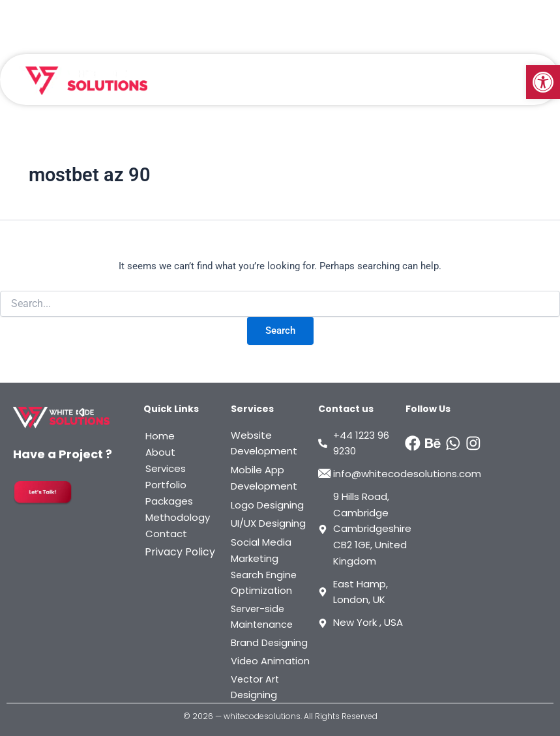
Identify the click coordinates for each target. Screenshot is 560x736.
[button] (543, 82)
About (160, 452)
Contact (166, 534)
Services (166, 468)
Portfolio (166, 485)
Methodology (178, 517)
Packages (169, 501)
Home (160, 436)
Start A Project (490, 13)
